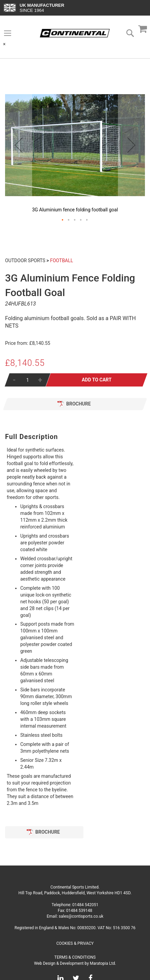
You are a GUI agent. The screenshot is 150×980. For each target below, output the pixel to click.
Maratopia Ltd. (103, 963)
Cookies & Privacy (75, 943)
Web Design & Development (59, 963)
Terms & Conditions (75, 957)
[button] (19, 145)
